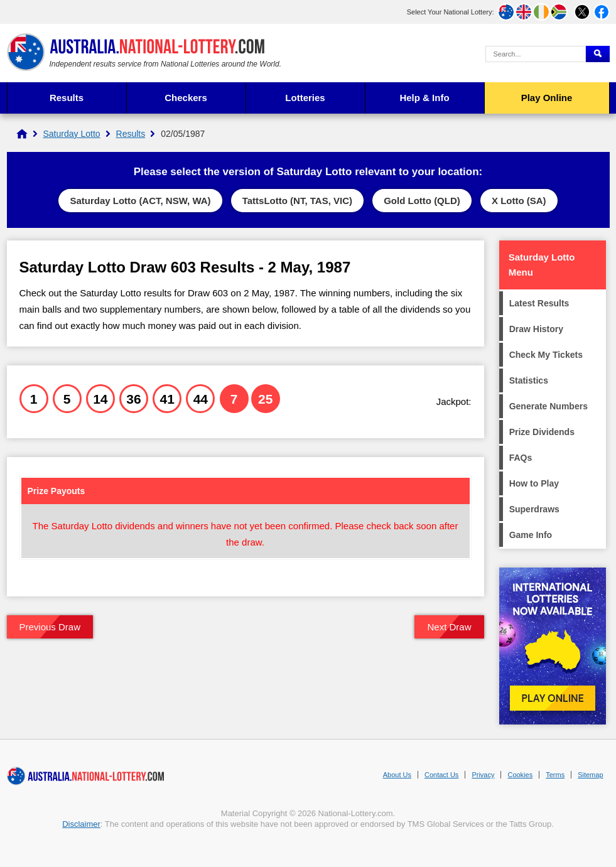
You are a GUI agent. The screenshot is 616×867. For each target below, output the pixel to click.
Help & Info (424, 98)
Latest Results (539, 303)
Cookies (520, 775)
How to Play (534, 483)
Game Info (531, 535)
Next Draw (449, 627)
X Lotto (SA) (519, 201)
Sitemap (590, 775)
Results (67, 98)
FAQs (521, 458)
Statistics (529, 380)
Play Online (547, 98)
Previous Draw (50, 627)
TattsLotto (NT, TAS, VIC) (297, 201)
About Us (397, 775)
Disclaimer (81, 824)
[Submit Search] (598, 54)
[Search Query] (536, 54)
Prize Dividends (542, 432)
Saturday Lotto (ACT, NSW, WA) (140, 201)
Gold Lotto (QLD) (422, 201)
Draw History (536, 329)
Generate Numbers (548, 406)
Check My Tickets (546, 355)
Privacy (483, 775)
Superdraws (534, 509)
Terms (555, 775)
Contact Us (441, 775)
